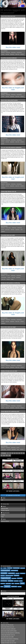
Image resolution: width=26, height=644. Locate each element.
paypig (12, 279)
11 (7, 455)
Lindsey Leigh (8, 228)
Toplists (3, 519)
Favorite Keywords (6, 566)
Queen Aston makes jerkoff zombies (9, 100)
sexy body (17, 583)
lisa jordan (14, 578)
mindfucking (8, 52)
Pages (3, 498)
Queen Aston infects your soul (8, 16)
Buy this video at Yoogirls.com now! (13, 89)
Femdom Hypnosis (5, 510)
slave (22, 583)
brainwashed (5, 570)
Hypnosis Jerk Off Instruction (7, 625)
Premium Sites (5, 504)
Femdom (3, 515)
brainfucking (13, 52)
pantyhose (3, 188)
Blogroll (3, 506)
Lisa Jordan (8, 276)
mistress (11, 581)
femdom (3, 54)
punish (21, 581)
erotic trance (7, 230)
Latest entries (5, 623)
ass (2, 568)
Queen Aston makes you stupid (8, 327)
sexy (13, 583)
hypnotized (12, 54)
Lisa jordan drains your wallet (8, 235)
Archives (4, 591)
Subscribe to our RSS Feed (13, 495)
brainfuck (22, 54)
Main (2, 500)
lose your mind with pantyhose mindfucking (11, 147)
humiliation (23, 573)
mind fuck (7, 54)
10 (4, 455)
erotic (22, 230)
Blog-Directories (5, 513)
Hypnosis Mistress (5, 521)
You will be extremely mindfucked (9, 58)
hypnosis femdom (9, 576)
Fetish (2, 517)
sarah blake (8, 583)
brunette (4, 573)
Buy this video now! (13, 47)
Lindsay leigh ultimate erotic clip (9, 192)
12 (10, 455)
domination (11, 573)
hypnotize (16, 575)
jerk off (3, 144)
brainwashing (19, 52)
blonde (5, 568)
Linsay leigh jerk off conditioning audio (10, 411)
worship (19, 587)
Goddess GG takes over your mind (9, 371)
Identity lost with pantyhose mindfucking (10, 283)
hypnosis (3, 576)
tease (2, 587)
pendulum (16, 581)
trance (7, 586)
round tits (3, 583)
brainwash (23, 568)
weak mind (17, 54)
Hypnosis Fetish (5, 508)
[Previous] (4, 453)
